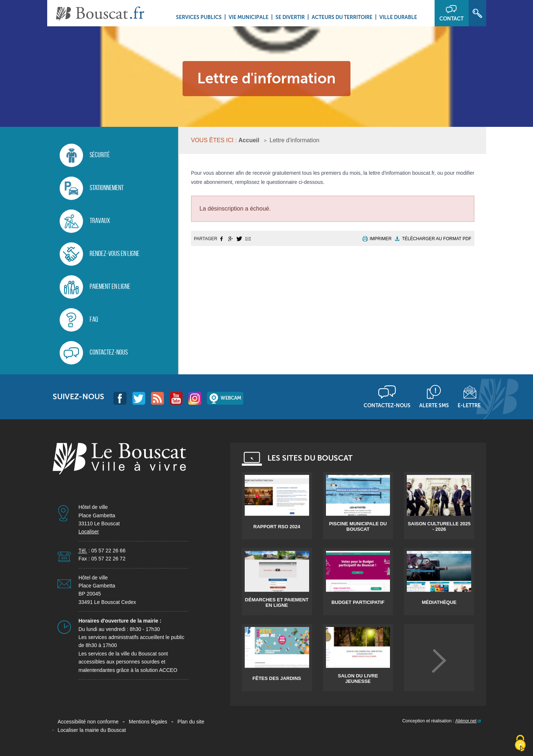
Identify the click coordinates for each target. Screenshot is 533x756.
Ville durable (398, 17)
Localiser (89, 532)
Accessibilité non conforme (88, 722)
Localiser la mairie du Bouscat (92, 730)
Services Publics (199, 17)
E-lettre (469, 405)
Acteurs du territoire (342, 17)
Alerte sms (434, 405)
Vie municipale (249, 17)
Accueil (249, 140)
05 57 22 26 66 (108, 551)
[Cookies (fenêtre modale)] (520, 744)
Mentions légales (148, 722)
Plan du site (191, 722)
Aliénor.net (466, 721)
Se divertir (290, 17)
